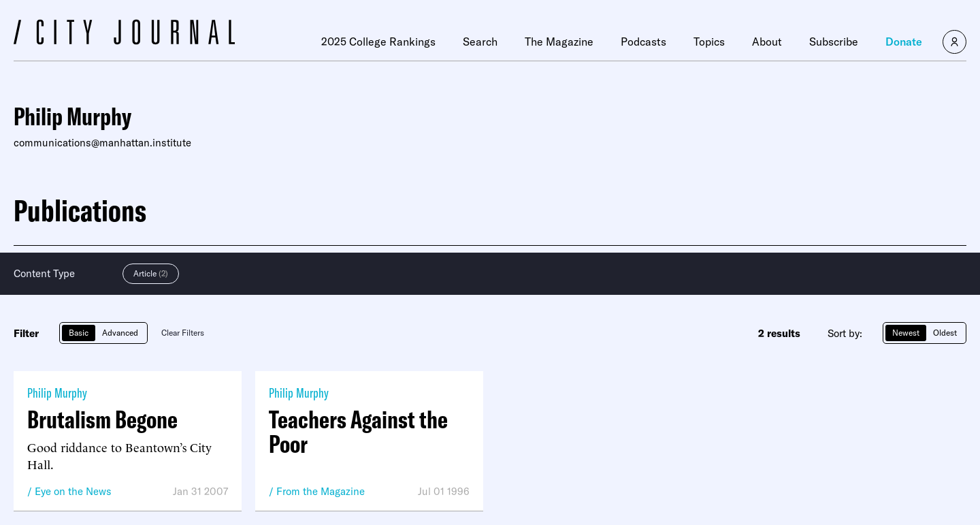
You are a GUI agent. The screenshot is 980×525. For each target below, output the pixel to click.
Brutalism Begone (102, 419)
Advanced (120, 333)
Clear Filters (183, 333)
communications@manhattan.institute (102, 143)
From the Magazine (321, 491)
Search (480, 42)
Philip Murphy (57, 393)
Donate (904, 42)
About (767, 42)
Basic (79, 333)
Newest (906, 333)
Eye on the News (73, 491)
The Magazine (559, 42)
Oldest (945, 333)
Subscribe (834, 42)
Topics (709, 42)
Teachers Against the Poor (358, 432)
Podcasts (643, 42)
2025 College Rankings (378, 42)
